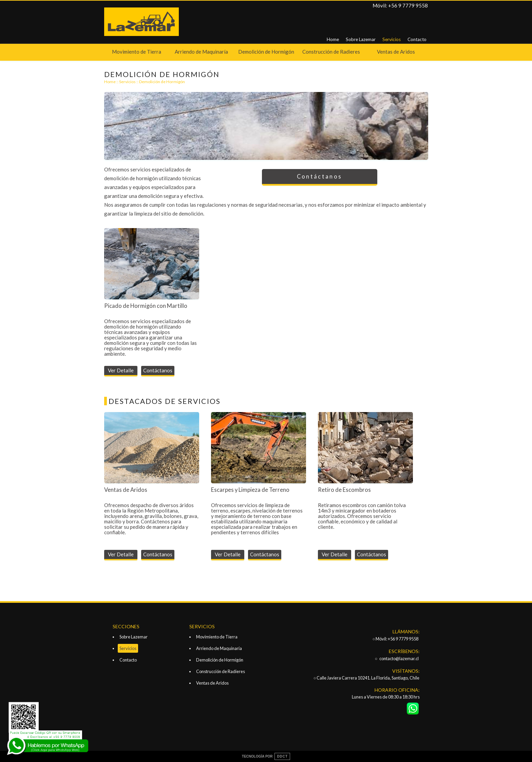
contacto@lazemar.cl (399, 658)
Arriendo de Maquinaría (201, 52)
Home (333, 39)
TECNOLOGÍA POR (266, 756)
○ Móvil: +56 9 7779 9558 (396, 639)
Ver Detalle (121, 370)
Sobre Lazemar (361, 39)
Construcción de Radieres (331, 52)
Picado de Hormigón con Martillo (146, 306)
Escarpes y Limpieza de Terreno (250, 490)
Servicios (392, 39)
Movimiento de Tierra (137, 52)
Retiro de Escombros (344, 490)
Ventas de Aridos (396, 52)
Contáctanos (319, 176)
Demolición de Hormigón (266, 52)
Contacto (417, 39)
